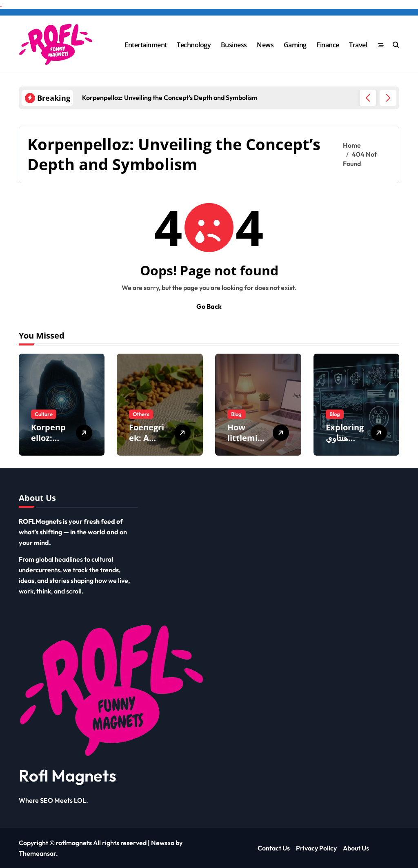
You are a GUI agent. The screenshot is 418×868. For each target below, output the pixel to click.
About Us (356, 848)
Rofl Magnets (68, 775)
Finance (328, 45)
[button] (388, 98)
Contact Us (274, 848)
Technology (194, 45)
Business (234, 45)
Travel (358, 45)
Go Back (209, 306)
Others (141, 414)
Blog (236, 414)
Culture (44, 414)
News (265, 45)
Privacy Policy (316, 848)
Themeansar (37, 853)
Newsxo (163, 843)
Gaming (295, 45)
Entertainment (146, 45)
